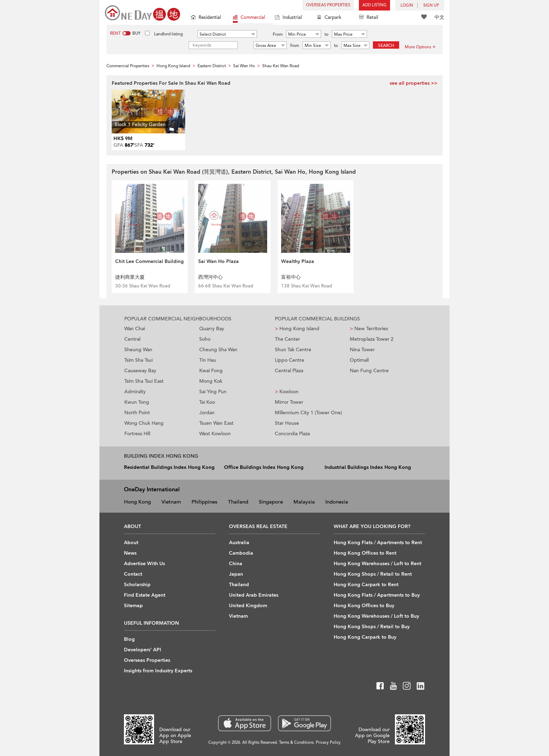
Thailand (238, 502)
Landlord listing (168, 34)
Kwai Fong (211, 371)
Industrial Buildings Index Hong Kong (368, 467)
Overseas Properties (328, 5)
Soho (205, 339)
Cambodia (241, 553)
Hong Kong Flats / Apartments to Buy (377, 595)
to (326, 34)
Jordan (207, 413)
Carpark (329, 18)
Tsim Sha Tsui (138, 360)
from (295, 46)
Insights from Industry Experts (158, 671)
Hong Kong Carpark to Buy (365, 637)
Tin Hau (208, 360)
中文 (439, 17)
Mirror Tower (289, 402)
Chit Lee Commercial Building (150, 261)
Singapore (271, 502)
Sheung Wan (138, 350)
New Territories (369, 329)
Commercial (249, 18)
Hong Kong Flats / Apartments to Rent (378, 543)
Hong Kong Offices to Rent (365, 553)
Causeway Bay (140, 371)
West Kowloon (215, 434)
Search (386, 46)
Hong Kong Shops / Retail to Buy (372, 627)
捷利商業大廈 (130, 277)
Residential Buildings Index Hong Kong (169, 467)
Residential (206, 18)
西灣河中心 (210, 277)
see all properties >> (414, 83)
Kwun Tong (137, 402)
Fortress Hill (137, 434)
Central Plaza (289, 371)
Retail (369, 18)
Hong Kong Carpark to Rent (366, 585)
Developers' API (143, 650)
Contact (133, 574)
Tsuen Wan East (216, 423)
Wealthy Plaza (298, 261)
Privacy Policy (328, 743)
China (236, 564)
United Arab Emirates (254, 595)
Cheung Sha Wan (218, 350)
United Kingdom (248, 606)
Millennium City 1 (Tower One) (308, 413)
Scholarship (137, 585)
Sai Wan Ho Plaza (218, 261)
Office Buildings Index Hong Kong (264, 467)
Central (132, 339)
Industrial (288, 18)
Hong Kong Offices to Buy (364, 606)
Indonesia (337, 502)
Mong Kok (211, 381)
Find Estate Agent (145, 595)
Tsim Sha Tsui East (144, 381)
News (130, 553)
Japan (236, 574)
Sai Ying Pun (213, 392)
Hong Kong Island (297, 329)
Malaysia (304, 502)
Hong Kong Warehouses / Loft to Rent (377, 564)
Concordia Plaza (292, 434)
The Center (287, 339)
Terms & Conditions (296, 743)
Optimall (359, 360)
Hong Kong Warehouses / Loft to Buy (376, 616)
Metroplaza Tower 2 (372, 339)
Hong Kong (137, 502)
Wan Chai (135, 329)
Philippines (204, 502)
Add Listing (374, 5)
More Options (420, 47)
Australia (239, 543)
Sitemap (133, 606)
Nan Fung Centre (369, 371)
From (278, 34)
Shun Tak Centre (293, 350)
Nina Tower (362, 350)
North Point (137, 413)
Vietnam (171, 502)
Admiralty (135, 392)
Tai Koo (207, 402)
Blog (129, 639)
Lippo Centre (290, 360)
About (131, 543)
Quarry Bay (212, 329)
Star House (287, 423)
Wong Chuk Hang (144, 423)
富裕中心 (291, 277)
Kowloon (287, 392)
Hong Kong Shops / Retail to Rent (373, 574)
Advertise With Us (144, 564)
